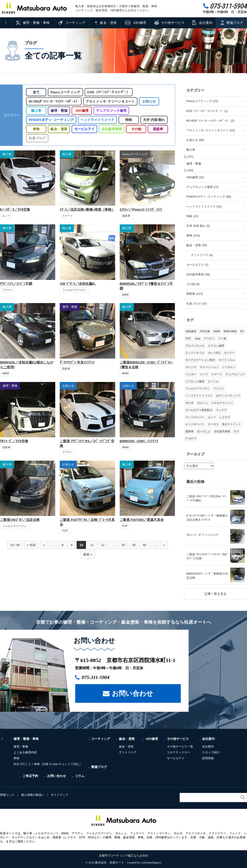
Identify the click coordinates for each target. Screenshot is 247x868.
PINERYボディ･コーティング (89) (209, 197)
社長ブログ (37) (197, 304)
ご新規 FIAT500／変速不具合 (142, 520)
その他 (136, 129)
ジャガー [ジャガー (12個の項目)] (191, 374)
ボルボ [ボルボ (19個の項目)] (190, 403)
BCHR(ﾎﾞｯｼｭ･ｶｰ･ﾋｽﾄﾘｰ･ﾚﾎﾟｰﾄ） (54, 101)
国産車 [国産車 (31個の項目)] (190, 431)
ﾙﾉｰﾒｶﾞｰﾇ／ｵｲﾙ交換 (15, 209)
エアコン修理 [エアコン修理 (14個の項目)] (216, 346)
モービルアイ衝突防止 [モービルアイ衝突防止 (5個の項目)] (199, 410)
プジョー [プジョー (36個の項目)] (219, 388)
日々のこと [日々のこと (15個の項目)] (204, 431)
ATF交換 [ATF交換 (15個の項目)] (205, 331)
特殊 (128, 120)
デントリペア (128, 752)
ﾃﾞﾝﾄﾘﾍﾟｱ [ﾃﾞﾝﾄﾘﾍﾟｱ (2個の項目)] (191, 439)
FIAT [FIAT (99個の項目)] (188, 339)
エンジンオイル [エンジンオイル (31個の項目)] (195, 353)
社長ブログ (37, 138)
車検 (36, 129)
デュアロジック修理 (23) (203, 187)
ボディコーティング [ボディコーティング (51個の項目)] (228, 396)
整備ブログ (235, 23)
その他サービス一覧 (181, 746)
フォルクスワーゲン (74, 290)
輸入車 (36, 111)
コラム (80, 776)
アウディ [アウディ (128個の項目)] (209, 339)
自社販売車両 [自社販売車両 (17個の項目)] (222, 431)
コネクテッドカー (179, 752)
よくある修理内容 (25, 752)
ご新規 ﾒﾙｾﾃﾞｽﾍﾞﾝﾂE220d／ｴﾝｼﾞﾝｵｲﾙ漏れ (206, 498)
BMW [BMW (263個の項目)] (217, 331)
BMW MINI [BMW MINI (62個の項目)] (230, 331)
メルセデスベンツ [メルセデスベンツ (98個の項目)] (222, 403)
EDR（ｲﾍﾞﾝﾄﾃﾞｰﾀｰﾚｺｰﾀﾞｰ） (110, 92)
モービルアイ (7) (197, 265)
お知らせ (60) (195, 140)
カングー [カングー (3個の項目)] (229, 353)
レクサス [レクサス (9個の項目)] (225, 417)
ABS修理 (139, 23)
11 (92, 545)
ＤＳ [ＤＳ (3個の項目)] (236, 431)
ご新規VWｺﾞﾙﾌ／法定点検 (20, 520)
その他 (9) (193, 284)
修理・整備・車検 (36, 23)
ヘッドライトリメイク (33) (204, 206)
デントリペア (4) (202, 255)
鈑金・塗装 (108, 23)
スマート (68, 216)
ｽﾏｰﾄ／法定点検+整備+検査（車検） (87, 209)
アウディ (8, 290)
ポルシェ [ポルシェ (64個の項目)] (203, 403)
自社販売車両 (111, 129)
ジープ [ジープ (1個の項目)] (204, 374)
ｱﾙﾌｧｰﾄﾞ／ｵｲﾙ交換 (14, 441)
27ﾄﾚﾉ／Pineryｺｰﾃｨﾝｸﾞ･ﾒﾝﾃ (141, 209)
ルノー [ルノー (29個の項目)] (212, 417)
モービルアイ (84, 129)
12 (103, 545)
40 (145, 545)
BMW (125, 295)
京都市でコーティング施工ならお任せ (124, 856)
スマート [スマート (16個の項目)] (217, 374)
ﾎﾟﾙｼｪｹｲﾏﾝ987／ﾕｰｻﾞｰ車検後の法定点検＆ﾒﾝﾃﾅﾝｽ (207, 518)
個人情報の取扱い (33, 795)
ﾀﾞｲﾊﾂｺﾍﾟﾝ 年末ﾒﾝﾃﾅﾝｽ (77, 362)
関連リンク (7, 795)
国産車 (158, 129)
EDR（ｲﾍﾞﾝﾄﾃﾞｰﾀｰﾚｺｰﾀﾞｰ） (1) (207, 111)
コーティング (75, 23)
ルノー (7, 216)
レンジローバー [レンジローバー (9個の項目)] (195, 424)
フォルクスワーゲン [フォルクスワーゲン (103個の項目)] (198, 388)
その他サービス (173, 23)
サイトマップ (60, 795)
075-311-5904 (98, 677)
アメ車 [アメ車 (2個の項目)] (222, 339)
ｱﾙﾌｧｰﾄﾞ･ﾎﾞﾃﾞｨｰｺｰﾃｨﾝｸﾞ (203, 535)
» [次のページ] (164, 545)
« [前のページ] (44, 545)
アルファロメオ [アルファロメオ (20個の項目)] (195, 346)
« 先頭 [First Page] (31, 545)
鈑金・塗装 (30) (197, 245)
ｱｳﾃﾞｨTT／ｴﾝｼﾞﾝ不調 (16, 284)
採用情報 (209, 758)
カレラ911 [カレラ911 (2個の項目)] (214, 353)
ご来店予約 (30, 776)
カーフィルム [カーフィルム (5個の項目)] (227, 360)
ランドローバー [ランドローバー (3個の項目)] (195, 417)
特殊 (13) (192, 216)
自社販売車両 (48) (198, 274)
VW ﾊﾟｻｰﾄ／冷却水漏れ (77, 284)
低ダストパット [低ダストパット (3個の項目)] (232, 424)
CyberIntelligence (151, 862)
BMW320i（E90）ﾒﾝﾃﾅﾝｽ (139, 441)
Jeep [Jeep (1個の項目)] (198, 339)
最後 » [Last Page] (88, 554)
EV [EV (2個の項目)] (242, 331)
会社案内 (206, 23)
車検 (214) (193, 235)
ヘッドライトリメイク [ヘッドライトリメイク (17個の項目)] (199, 396)
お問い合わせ (132, 693)
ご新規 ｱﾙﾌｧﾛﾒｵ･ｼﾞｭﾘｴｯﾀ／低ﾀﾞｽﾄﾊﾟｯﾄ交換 (207, 556)
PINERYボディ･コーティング (51, 120)
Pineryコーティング (66, 92)
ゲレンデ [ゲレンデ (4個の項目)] (191, 367)
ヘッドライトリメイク (96, 120)
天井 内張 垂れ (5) (198, 226)
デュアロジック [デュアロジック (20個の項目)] (235, 374)
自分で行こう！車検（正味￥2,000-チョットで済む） (48, 764)
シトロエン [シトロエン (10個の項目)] (229, 367)
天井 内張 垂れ (153, 120)
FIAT (65, 531)
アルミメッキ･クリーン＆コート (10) (211, 130)
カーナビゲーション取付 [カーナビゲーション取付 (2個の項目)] (200, 360)
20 (123, 545)
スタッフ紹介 (212, 752)
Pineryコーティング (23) (202, 101)
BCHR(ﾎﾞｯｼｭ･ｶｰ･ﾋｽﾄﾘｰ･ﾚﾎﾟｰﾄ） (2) (210, 121)
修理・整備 (59, 111)
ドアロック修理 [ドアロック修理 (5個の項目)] (195, 382)
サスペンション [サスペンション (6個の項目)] (209, 367)
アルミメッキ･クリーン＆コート (110, 101)
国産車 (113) (195, 294)
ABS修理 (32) (195, 177)
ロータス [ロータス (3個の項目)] (213, 424)
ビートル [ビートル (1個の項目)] (213, 382)
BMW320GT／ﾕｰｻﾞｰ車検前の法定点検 (207, 576)
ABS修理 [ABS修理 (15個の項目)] (191, 331)
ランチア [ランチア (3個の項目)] (221, 410)
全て (36, 92)
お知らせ (149, 101)
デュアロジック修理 (111, 111)
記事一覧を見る (216, 594)
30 (134, 545)
